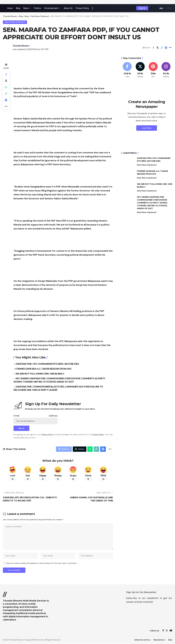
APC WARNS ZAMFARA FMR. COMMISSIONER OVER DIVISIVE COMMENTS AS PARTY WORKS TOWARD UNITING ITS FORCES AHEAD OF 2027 (152, 203)
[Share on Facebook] (153, 48)
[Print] (166, 48)
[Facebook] (127, 70)
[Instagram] (166, 70)
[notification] (152, 8)
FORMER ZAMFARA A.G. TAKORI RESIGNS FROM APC (44, 369)
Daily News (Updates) (15, 22)
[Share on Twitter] (158, 48)
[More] (170, 48)
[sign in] (142, 8)
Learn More (147, 128)
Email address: (36, 419)
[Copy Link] (162, 48)
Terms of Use (47, 434)
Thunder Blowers (21, 46)
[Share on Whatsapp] (6, 88)
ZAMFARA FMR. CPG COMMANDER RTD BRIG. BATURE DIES (48, 364)
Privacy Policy (99, 434)
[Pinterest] (153, 70)
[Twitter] (140, 70)
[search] (156, 8)
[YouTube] (171, 631)
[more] (93, 8)
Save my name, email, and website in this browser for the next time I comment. (42, 563)
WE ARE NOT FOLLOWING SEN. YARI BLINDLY (40, 374)
